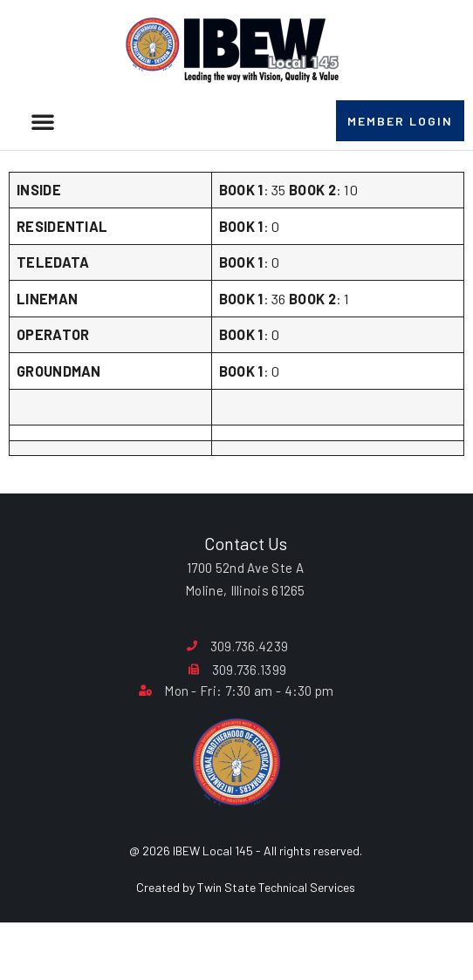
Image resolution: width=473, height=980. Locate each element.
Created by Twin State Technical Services (246, 932)
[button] (43, 121)
